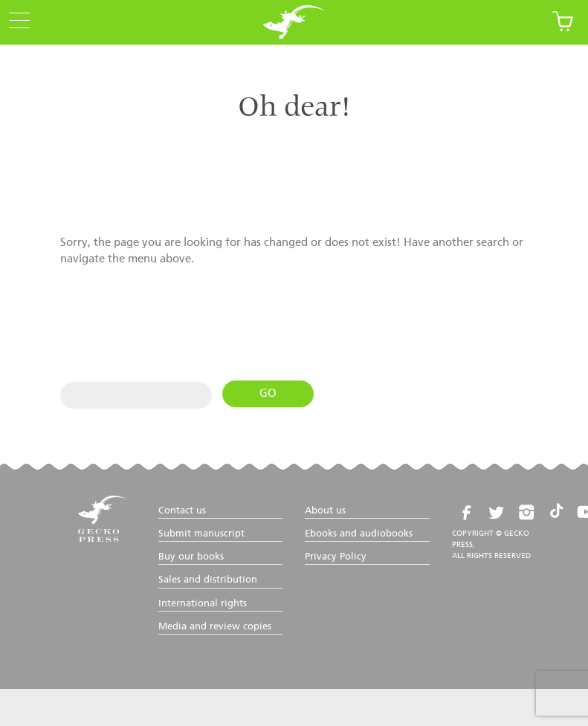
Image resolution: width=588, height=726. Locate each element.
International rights (203, 604)
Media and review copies (215, 627)
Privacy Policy (336, 557)
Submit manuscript (201, 534)
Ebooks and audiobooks (359, 534)
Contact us (182, 511)
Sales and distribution (208, 580)
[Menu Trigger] (15, 22)
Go (268, 393)
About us (325, 511)
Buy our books (191, 557)
